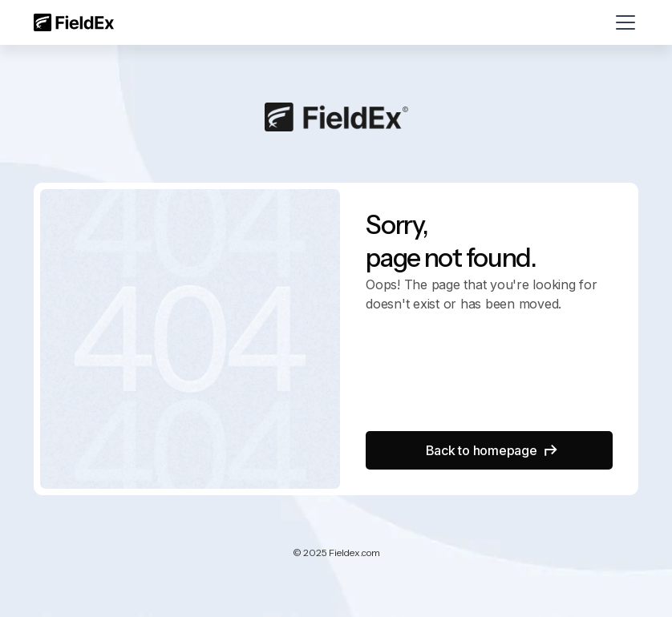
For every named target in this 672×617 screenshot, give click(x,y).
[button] (622, 22)
